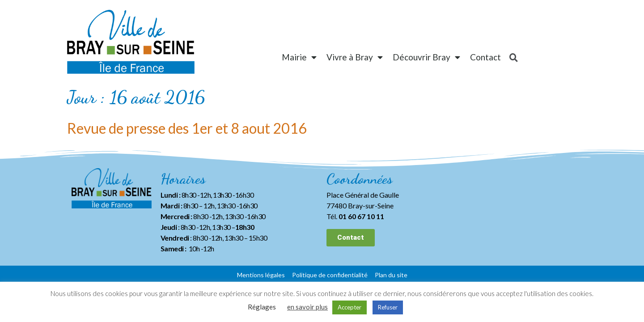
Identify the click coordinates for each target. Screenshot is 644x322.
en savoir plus (307, 307)
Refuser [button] (388, 307)
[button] (351, 238)
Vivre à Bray (355, 57)
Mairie (299, 57)
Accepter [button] (350, 307)
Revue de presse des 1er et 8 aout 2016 (187, 128)
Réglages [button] (262, 307)
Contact (485, 57)
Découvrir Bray (426, 57)
